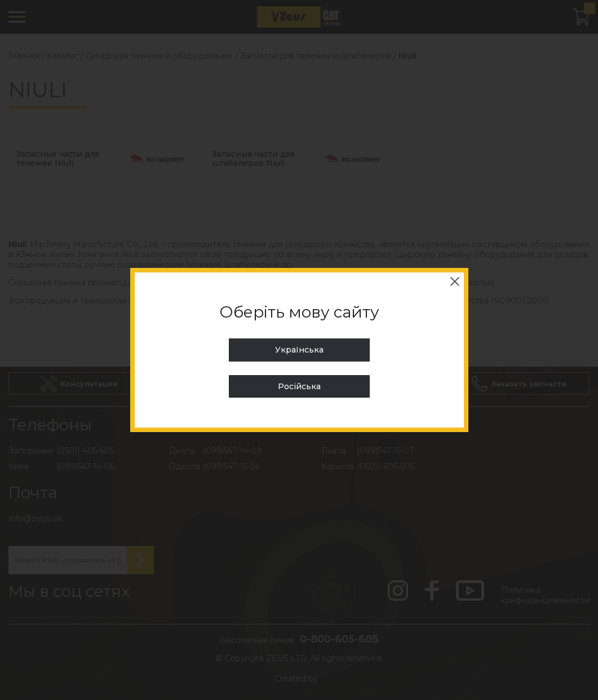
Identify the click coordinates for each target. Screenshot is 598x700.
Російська (299, 386)
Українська (299, 350)
